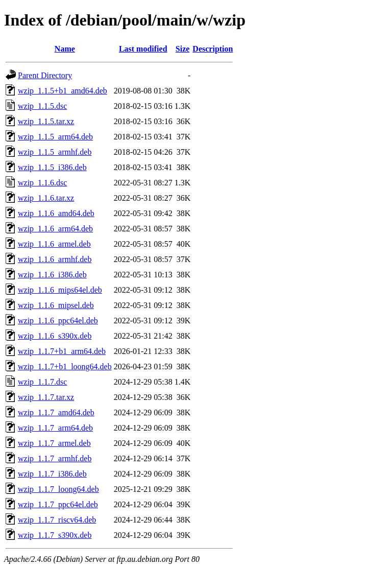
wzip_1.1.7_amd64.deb (56, 412)
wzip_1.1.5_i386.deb (52, 167)
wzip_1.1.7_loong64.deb (58, 489)
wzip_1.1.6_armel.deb (54, 244)
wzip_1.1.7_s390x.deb (55, 535)
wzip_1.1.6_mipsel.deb (56, 305)
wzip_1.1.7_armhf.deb (55, 458)
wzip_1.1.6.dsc (42, 183)
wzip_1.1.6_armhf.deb (55, 259)
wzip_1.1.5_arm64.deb (55, 137)
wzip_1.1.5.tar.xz (46, 121)
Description (213, 49)
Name (65, 49)
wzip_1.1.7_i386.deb (52, 474)
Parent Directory (45, 75)
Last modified (143, 49)
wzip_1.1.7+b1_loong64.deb (65, 366)
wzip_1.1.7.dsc (42, 382)
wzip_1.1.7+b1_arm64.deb (62, 351)
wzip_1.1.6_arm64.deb (55, 229)
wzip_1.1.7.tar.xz (46, 397)
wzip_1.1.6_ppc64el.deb (58, 321)
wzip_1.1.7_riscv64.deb (57, 520)
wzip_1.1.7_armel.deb (54, 443)
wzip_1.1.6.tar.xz (46, 198)
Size (183, 49)
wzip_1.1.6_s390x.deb (55, 336)
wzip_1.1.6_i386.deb (52, 275)
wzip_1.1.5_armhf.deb (55, 152)
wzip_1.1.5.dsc (42, 106)
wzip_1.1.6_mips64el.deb (60, 290)
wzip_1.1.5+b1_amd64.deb (63, 91)
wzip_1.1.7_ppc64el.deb (58, 504)
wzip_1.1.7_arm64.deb (55, 428)
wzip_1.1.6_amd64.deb (56, 213)
